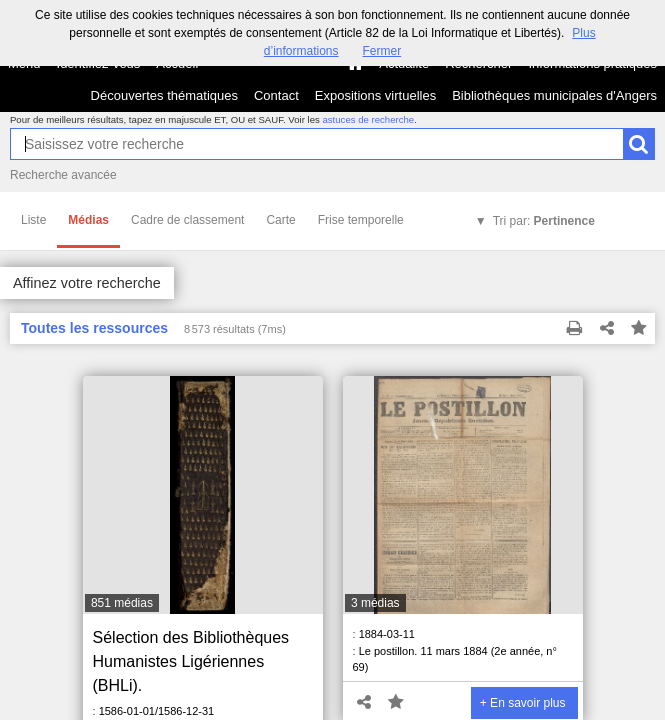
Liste (33, 220)
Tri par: (544, 221)
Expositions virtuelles (375, 95)
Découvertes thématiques (164, 95)
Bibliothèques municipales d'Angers (554, 95)
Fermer (382, 51)
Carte (280, 220)
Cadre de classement (187, 220)
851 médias (122, 603)
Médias (88, 220)
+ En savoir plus (523, 703)
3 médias (375, 603)
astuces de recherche (368, 119)
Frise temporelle (361, 220)
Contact (276, 95)
